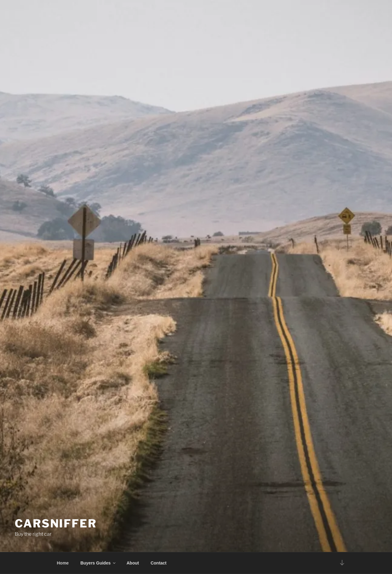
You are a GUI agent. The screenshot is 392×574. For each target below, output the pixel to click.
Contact (159, 563)
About (133, 563)
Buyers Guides (98, 563)
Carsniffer (56, 523)
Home (63, 563)
